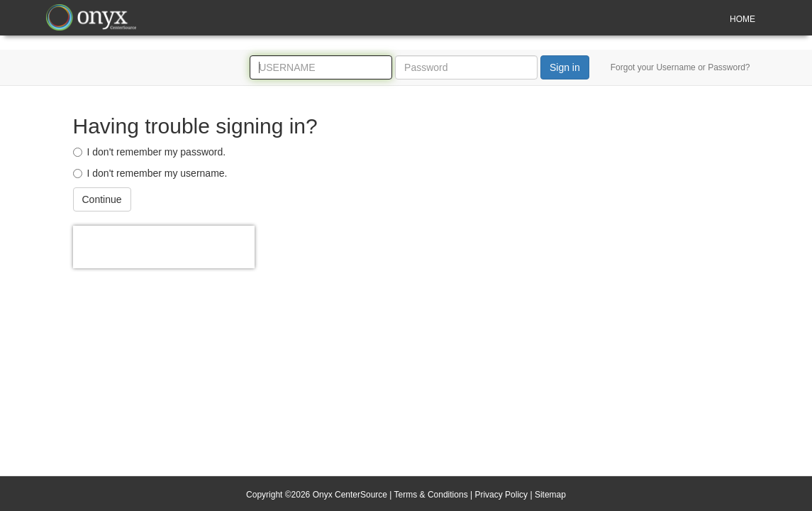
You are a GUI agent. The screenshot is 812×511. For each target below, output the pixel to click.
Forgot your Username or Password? (680, 67)
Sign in (565, 67)
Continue (102, 199)
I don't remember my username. (150, 173)
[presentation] (164, 247)
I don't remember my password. (150, 152)
